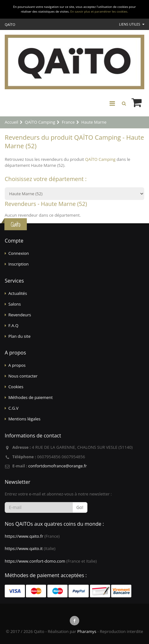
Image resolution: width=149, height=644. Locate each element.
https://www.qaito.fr (24, 536)
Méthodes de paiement (30, 397)
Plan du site (19, 336)
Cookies (16, 387)
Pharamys (87, 631)
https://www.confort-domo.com (35, 561)
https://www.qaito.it (24, 548)
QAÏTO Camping (100, 159)
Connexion (18, 253)
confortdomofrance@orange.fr (57, 466)
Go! (80, 507)
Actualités (18, 293)
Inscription (18, 264)
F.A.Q (13, 325)
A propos (17, 365)
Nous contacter (23, 376)
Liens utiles (132, 24)
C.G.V (13, 408)
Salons (15, 304)
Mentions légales (24, 419)
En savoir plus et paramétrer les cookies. (99, 12)
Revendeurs (20, 315)
